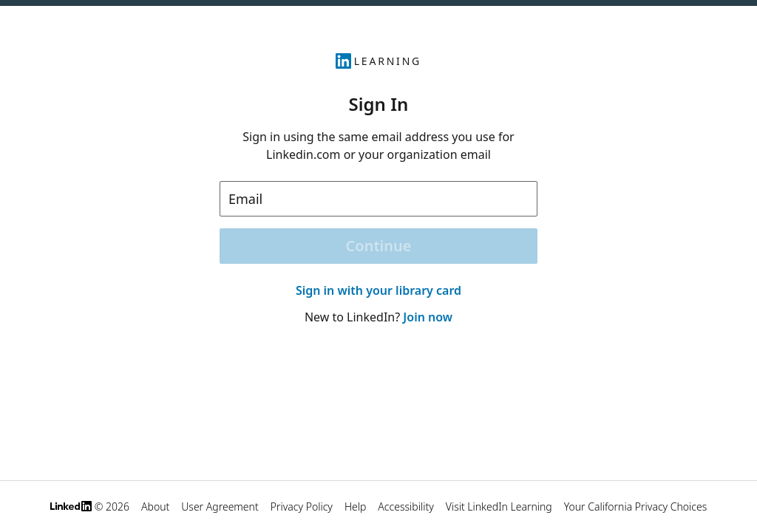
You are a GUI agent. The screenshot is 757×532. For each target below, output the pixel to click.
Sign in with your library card (378, 290)
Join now (428, 317)
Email (245, 199)
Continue (379, 246)
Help (355, 507)
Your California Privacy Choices (636, 507)
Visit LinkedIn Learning (499, 507)
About (155, 507)
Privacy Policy (302, 507)
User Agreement (220, 507)
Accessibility (405, 507)
